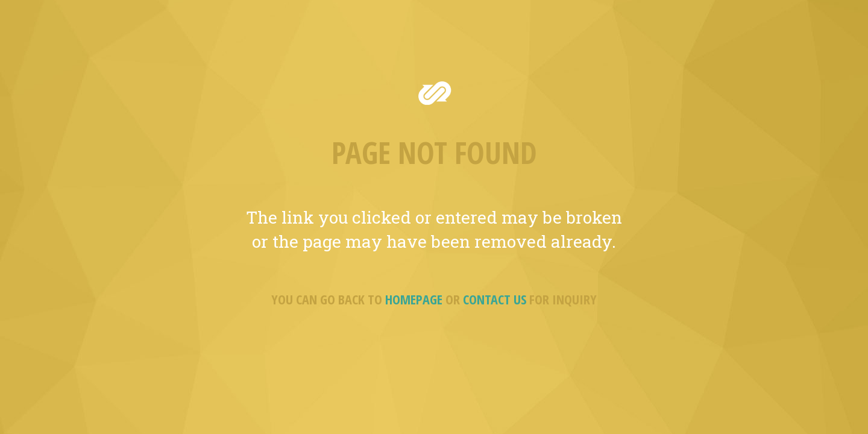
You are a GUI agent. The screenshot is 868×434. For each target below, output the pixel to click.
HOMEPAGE (414, 299)
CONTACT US (495, 299)
